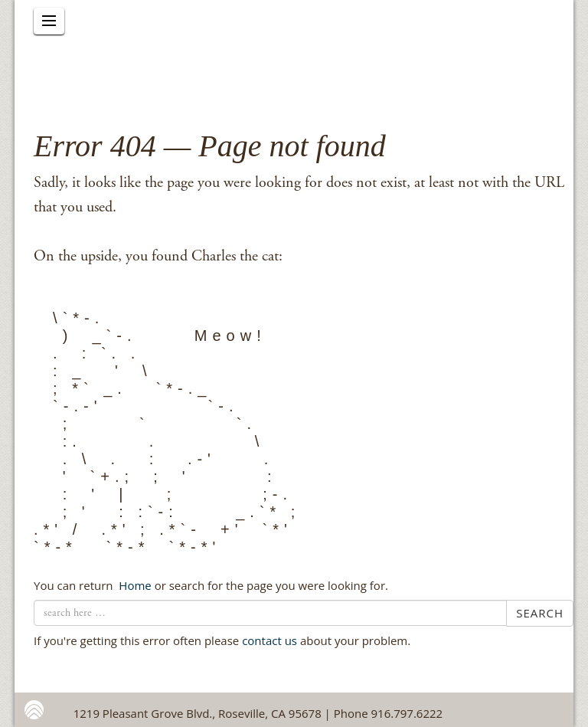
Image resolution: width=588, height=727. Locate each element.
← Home (133, 585)
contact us (269, 640)
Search (540, 613)
